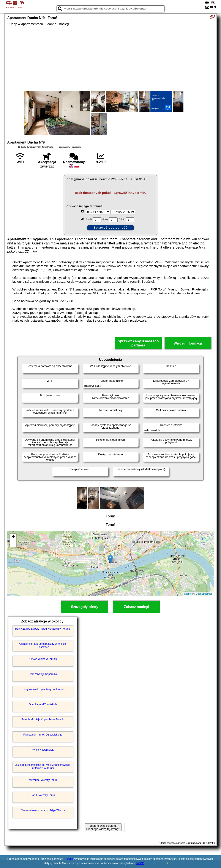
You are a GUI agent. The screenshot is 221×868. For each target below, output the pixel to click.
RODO (140, 863)
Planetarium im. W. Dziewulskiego (43, 735)
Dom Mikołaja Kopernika (43, 674)
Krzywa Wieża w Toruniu (43, 659)
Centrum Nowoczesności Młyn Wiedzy (43, 810)
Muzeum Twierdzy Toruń (43, 780)
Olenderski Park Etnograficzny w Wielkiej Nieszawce (43, 645)
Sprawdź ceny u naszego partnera (138, 343)
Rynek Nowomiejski (43, 750)
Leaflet (188, 594)
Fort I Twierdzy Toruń (43, 795)
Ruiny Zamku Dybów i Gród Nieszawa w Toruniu (43, 629)
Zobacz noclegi (136, 607)
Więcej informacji (188, 343)
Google (69, 859)
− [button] (13, 544)
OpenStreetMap (204, 594)
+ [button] (13, 537)
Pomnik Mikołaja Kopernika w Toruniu (43, 720)
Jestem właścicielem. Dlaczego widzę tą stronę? (103, 827)
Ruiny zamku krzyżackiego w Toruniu (43, 689)
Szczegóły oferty (85, 607)
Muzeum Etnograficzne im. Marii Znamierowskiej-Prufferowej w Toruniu (43, 766)
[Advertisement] (111, 58)
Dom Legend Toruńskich (43, 704)
